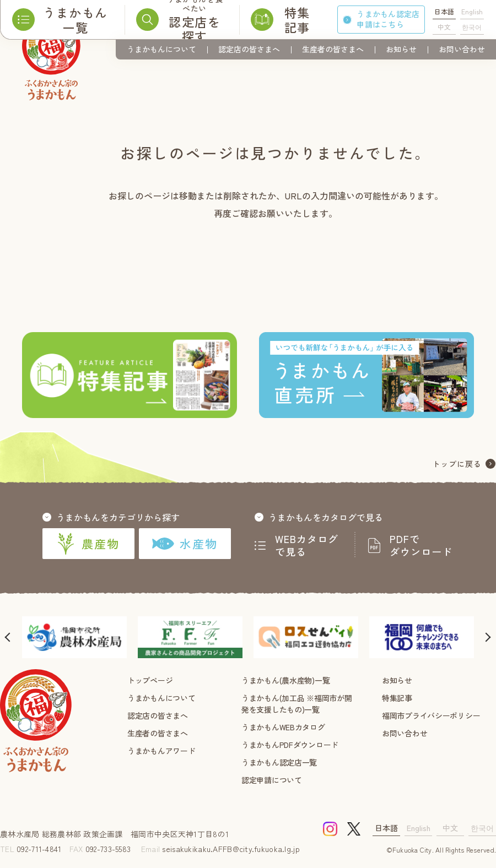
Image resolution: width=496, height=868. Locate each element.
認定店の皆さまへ (249, 49)
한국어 (472, 27)
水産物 (185, 544)
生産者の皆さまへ (333, 49)
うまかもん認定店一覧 (279, 762)
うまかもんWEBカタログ (283, 727)
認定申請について (272, 780)
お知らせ (401, 49)
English (472, 11)
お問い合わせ (462, 49)
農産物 (88, 544)
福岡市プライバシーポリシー (431, 715)
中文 (444, 27)
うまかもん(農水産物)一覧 (285, 680)
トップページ (150, 680)
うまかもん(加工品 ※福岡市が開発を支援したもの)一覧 (297, 704)
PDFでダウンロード (421, 545)
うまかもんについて (161, 49)
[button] (8, 637)
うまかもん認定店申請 (388, 19)
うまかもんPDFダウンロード (290, 745)
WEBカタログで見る (307, 545)
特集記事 (397, 698)
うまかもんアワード (161, 751)
